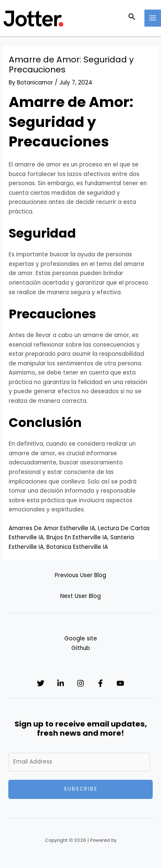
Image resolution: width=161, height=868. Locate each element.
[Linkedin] (61, 683)
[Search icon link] (132, 18)
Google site (81, 639)
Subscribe (81, 789)
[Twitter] (41, 683)
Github (81, 648)
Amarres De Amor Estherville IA (52, 528)
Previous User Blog (80, 575)
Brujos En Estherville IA (77, 537)
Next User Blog (80, 596)
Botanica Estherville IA (77, 547)
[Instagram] (80, 683)
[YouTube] (120, 683)
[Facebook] (100, 683)
